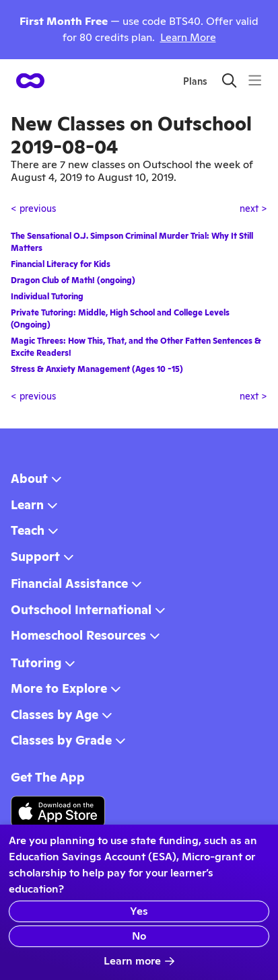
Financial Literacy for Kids (61, 264)
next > (253, 209)
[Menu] (255, 80)
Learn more (139, 961)
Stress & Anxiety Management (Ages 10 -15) (97, 369)
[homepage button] (30, 81)
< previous (33, 209)
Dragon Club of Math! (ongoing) (73, 280)
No (139, 936)
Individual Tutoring (47, 297)
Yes (139, 911)
